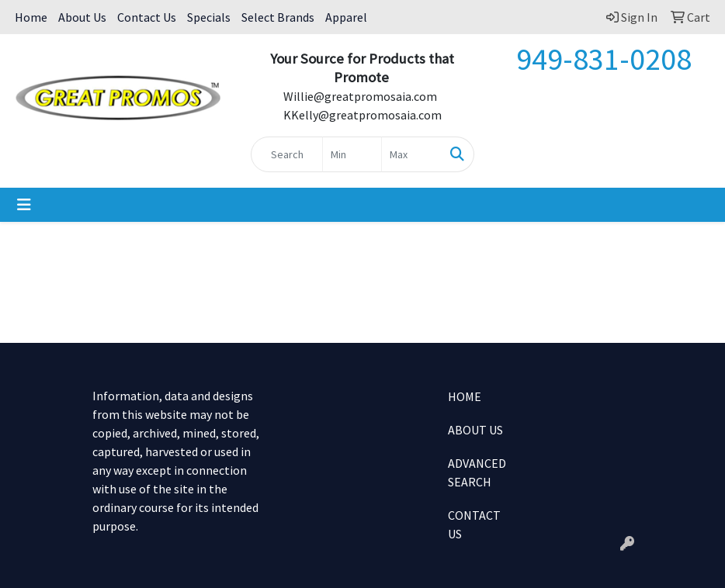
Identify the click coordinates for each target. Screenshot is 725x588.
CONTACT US (474, 524)
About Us (82, 17)
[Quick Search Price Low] (352, 154)
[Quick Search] (286, 154)
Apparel (346, 17)
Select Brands (278, 17)
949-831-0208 (604, 59)
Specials (209, 17)
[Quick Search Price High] (411, 154)
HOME (465, 396)
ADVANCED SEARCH (477, 472)
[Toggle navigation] (24, 205)
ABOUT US (475, 430)
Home (31, 17)
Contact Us (147, 17)
